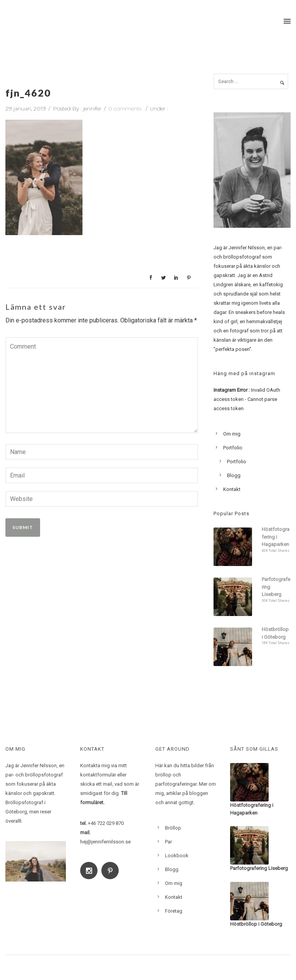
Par (168, 842)
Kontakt (232, 489)
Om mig (232, 434)
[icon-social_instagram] (91, 871)
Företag (174, 911)
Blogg (234, 475)
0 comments (125, 109)
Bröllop (173, 828)
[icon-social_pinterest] (112, 871)
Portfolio (233, 448)
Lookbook (177, 856)
